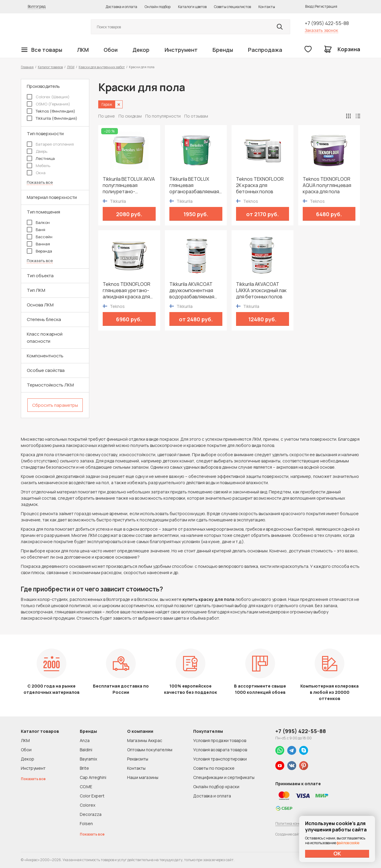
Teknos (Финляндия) (51, 111)
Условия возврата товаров (220, 750)
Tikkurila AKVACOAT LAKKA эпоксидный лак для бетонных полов (261, 290)
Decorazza (91, 814)
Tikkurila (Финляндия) (52, 118)
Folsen (86, 823)
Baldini (86, 750)
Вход (309, 6)
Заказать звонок (321, 30)
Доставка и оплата (121, 7)
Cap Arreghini (93, 777)
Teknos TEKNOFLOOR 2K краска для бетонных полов (260, 185)
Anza (85, 740)
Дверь (37, 151)
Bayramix (88, 759)
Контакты (267, 7)
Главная (27, 67)
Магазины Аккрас (145, 740)
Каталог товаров (50, 67)
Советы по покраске (214, 768)
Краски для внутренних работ (102, 67)
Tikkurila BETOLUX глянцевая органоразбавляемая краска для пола (194, 185)
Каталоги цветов (192, 7)
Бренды (223, 50)
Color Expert (92, 796)
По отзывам (196, 116)
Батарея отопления (50, 144)
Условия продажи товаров (220, 740)
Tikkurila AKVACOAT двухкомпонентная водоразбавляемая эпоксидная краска (192, 290)
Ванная (38, 244)
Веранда (39, 251)
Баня (36, 230)
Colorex (88, 805)
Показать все (40, 182)
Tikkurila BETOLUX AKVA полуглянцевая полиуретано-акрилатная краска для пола (129, 185)
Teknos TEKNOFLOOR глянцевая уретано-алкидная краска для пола (127, 290)
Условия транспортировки (220, 759)
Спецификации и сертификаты (224, 777)
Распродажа (265, 50)
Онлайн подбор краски (216, 787)
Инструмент (181, 50)
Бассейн (40, 237)
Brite (84, 768)
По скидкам (130, 116)
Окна (36, 173)
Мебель (39, 166)
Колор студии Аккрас (49, 27)
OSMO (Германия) (49, 104)
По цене (107, 116)
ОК (337, 853)
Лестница (41, 158)
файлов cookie (348, 843)
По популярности (163, 116)
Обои (111, 50)
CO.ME (86, 787)
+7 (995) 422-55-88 (327, 23)
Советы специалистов (232, 7)
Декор (141, 50)
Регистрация (326, 6)
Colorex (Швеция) (48, 97)
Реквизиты (138, 759)
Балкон (38, 222)
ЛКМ (83, 50)
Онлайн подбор (158, 7)
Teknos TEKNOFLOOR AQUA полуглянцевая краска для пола (327, 185)
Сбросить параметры (55, 405)
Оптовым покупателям (150, 750)
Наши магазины (143, 777)
